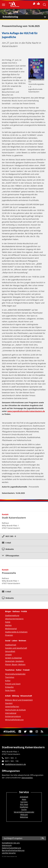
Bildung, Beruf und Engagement (19, 700)
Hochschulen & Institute (15, 710)
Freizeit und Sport (13, 684)
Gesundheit (10, 651)
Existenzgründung (13, 716)
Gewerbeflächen (12, 707)
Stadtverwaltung (12, 615)
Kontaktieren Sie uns (11, 843)
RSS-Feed (24, 804)
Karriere (24, 802)
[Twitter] (25, 732)
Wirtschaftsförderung (14, 720)
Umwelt (8, 655)
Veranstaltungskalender (15, 674)
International (11, 713)
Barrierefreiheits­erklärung (13, 850)
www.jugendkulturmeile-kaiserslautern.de (26, 411)
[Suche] (43, 838)
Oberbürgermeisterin (14, 619)
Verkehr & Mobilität (13, 658)
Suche (24, 809)
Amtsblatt (24, 797)
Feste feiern (10, 690)
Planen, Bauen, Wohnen (15, 664)
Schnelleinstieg (25, 17)
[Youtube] (31, 732)
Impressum (7, 845)
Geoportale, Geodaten (14, 661)
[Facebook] (20, 732)
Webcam (24, 815)
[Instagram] (37, 732)
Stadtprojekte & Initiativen (16, 632)
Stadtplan (24, 807)
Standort (9, 703)
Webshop (24, 817)
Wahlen (8, 625)
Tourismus (10, 677)
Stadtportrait (11, 645)
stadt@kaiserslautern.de (15, 764)
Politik (8, 622)
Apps (24, 799)
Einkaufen (9, 687)
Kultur (8, 680)
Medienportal (11, 629)
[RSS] (42, 732)
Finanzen (9, 635)
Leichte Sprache (9, 853)
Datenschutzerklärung (11, 848)
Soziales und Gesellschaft (16, 648)
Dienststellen (27, 778)
